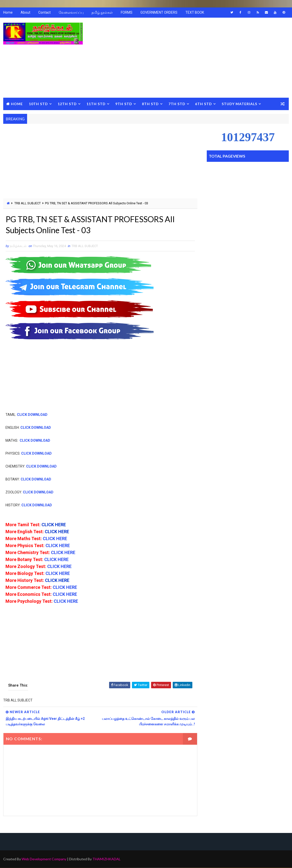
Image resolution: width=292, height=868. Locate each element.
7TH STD (177, 104)
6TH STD (204, 104)
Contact (44, 12)
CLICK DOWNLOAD (32, 415)
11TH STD (96, 104)
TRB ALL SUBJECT (28, 203)
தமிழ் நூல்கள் (102, 12)
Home (8, 12)
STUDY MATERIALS (239, 104)
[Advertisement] (198, 58)
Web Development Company (44, 859)
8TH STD (150, 104)
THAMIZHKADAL (106, 859)
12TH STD (67, 104)
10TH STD (38, 104)
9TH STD (124, 104)
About (25, 12)
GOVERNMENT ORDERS (159, 12)
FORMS (127, 12)
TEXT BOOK (195, 12)
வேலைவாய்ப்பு (71, 12)
